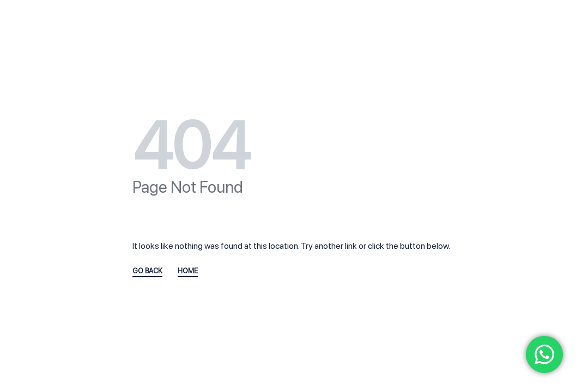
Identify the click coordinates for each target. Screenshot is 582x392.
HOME (188, 271)
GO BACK (147, 271)
